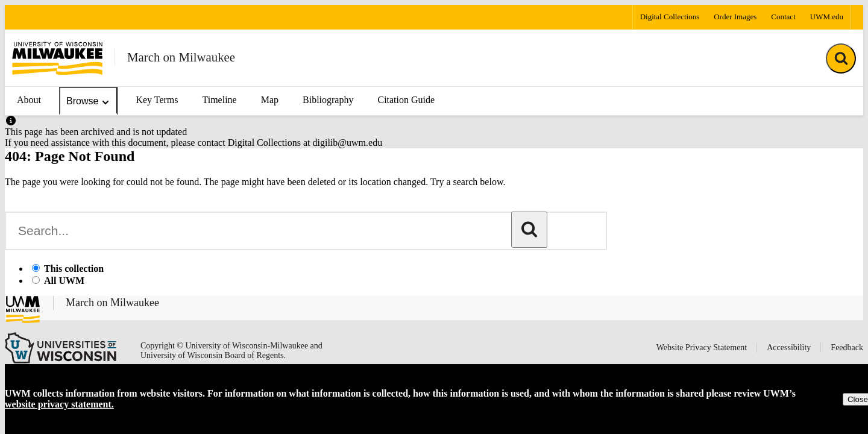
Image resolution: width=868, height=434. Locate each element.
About (29, 100)
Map (270, 100)
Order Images (735, 17)
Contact (783, 17)
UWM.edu (827, 17)
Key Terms (157, 100)
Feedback (847, 348)
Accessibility (789, 348)
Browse (88, 102)
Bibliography (328, 100)
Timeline (219, 100)
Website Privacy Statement (702, 348)
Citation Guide (406, 100)
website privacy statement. (59, 404)
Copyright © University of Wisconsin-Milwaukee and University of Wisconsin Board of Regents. (231, 351)
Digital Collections (670, 17)
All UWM (64, 281)
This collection (74, 269)
